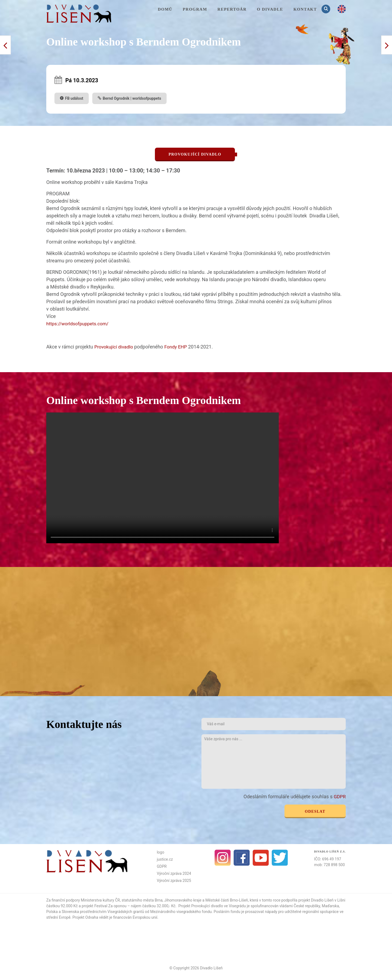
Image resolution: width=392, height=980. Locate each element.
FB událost (74, 98)
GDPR (339, 796)
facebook (242, 857)
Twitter (280, 857)
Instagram (223, 857)
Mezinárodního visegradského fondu (181, 911)
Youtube (261, 857)
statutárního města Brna (142, 900)
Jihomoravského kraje (183, 900)
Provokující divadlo (115, 346)
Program (195, 9)
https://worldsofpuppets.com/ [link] (79, 324)
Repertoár (232, 9)
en (342, 9)
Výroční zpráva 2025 (174, 880)
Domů (165, 9)
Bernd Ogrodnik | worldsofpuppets (132, 98)
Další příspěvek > (5, 45)
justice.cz (165, 859)
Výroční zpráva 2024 (174, 873)
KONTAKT (305, 9)
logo (160, 852)
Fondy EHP (179, 346)
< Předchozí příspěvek (387, 45)
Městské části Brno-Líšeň (227, 900)
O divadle (270, 9)
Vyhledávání (326, 9)
